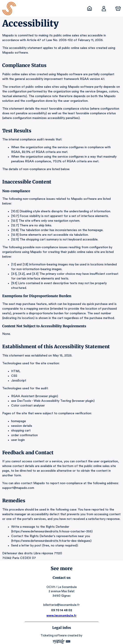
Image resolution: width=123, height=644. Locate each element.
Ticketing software (54, 617)
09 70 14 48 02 (61, 591)
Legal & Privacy (61, 634)
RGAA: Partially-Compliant (61, 638)
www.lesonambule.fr (62, 597)
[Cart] (118, 8)
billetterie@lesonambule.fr (61, 586)
